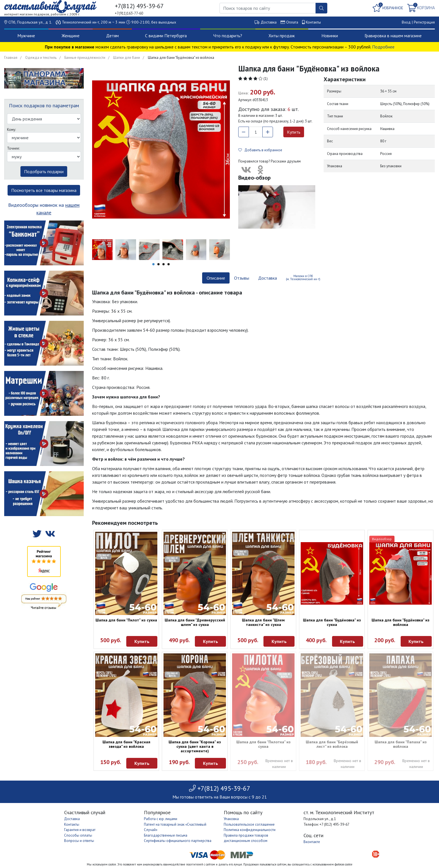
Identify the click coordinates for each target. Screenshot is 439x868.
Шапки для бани (127, 58)
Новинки (330, 36)
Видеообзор (382, 539)
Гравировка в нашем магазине (393, 36)
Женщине (71, 36)
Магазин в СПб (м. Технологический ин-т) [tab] (303, 278)
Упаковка (231, 819)
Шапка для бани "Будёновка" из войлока (401, 622)
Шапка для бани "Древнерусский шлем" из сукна (195, 622)
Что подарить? (228, 36)
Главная (11, 58)
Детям (112, 36)
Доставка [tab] (268, 278)
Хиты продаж (282, 36)
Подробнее (383, 47)
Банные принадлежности (85, 58)
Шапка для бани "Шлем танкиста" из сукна (263, 622)
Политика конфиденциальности (250, 830)
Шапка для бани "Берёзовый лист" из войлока (332, 744)
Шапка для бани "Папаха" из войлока (401, 744)
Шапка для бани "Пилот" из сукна (126, 620)
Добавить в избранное (260, 150)
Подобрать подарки (44, 171)
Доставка (269, 22)
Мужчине (26, 36)
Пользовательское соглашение (249, 824)
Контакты (313, 22)
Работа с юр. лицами (161, 819)
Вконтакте (312, 842)
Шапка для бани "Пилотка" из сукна (263, 744)
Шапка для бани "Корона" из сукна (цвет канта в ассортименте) (195, 746)
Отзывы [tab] (242, 278)
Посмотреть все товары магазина (44, 190)
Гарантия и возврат (80, 830)
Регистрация (424, 22)
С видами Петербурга (166, 36)
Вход (406, 22)
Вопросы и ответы (79, 841)
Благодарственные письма (166, 835)
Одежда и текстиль (41, 58)
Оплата (292, 22)
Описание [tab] (216, 278)
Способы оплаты (78, 835)
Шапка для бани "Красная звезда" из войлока (126, 744)
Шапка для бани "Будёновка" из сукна (332, 622)
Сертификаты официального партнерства (178, 841)
